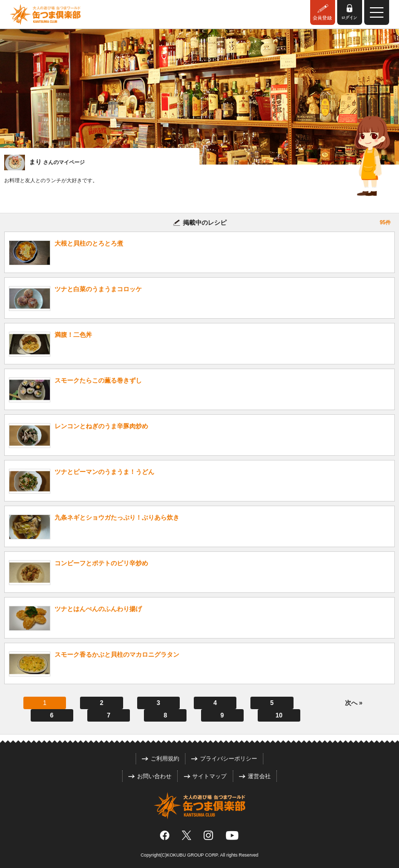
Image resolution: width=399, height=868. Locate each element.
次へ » (354, 703)
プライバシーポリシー (224, 758)
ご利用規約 (161, 758)
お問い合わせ (150, 776)
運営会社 (255, 776)
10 (279, 715)
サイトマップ (205, 776)
